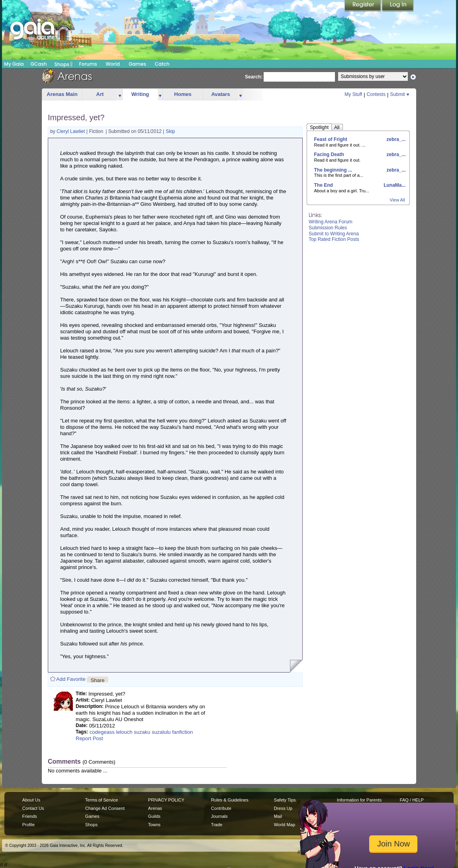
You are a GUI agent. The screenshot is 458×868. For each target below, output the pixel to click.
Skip (170, 131)
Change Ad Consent (105, 808)
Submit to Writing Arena (334, 234)
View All (397, 200)
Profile (28, 825)
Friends (30, 816)
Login (398, 6)
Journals (219, 816)
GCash (39, 64)
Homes (183, 94)
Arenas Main (62, 94)
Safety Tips (285, 800)
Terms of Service (102, 800)
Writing (140, 94)
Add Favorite (71, 679)
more (120, 95)
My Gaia (14, 64)
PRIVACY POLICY (166, 800)
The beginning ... (333, 170)
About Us (31, 800)
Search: (254, 77)
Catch (162, 64)
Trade (217, 825)
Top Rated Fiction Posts (334, 239)
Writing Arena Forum (331, 222)
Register (363, 6)
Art (100, 94)
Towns (154, 825)
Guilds (154, 816)
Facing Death (329, 154)
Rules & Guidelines (230, 800)
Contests (376, 94)
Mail (278, 816)
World (113, 64)
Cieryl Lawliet (71, 131)
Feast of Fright (331, 139)
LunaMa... (394, 185)
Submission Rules (328, 228)
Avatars (220, 94)
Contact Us (33, 808)
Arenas (155, 808)
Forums (88, 64)
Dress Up (283, 808)
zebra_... (395, 139)
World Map (285, 825)
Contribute (221, 808)
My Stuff (353, 94)
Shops (64, 64)
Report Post (89, 738)
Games (137, 64)
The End (324, 185)
